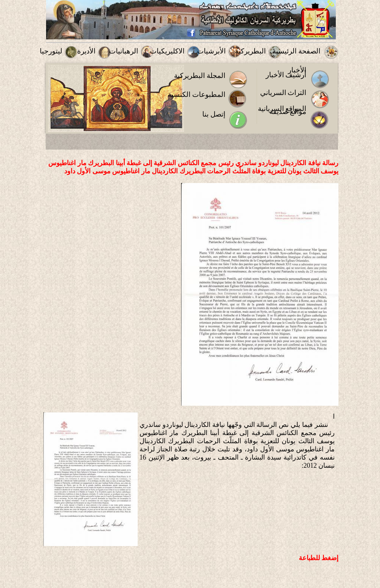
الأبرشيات (211, 51)
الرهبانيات (124, 51)
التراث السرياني (283, 93)
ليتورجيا (51, 51)
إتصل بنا (214, 114)
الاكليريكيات (167, 51)
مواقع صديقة (288, 112)
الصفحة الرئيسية (296, 51)
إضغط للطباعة (319, 558)
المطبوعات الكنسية (196, 94)
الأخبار (297, 70)
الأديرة (86, 51)
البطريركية (250, 51)
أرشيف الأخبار (286, 75)
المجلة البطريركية (200, 76)
